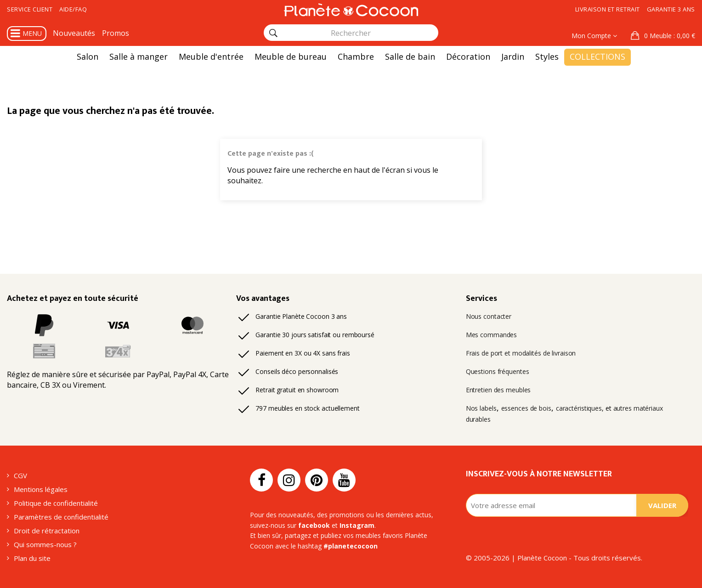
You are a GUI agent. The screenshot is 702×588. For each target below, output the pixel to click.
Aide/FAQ (73, 9)
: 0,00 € (669, 36)
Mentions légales (41, 489)
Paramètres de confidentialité (61, 517)
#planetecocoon (351, 546)
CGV (20, 475)
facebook (314, 525)
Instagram (357, 525)
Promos (116, 33)
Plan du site (32, 558)
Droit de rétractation (47, 531)
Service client (30, 9)
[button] (663, 36)
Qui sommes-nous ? (45, 544)
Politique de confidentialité (56, 503)
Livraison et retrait (608, 9)
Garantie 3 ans (671, 9)
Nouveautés (74, 33)
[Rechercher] (273, 33)
